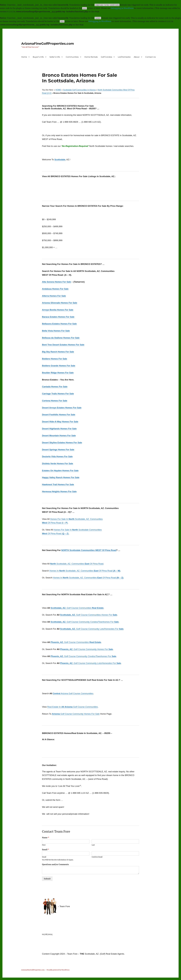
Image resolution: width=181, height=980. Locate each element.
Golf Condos (106, 57)
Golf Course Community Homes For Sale (76, 714)
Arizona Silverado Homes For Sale (60, 303)
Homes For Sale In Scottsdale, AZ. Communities (76, 519)
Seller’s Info (55, 57)
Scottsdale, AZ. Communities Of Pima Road (77, 564)
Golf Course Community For (87, 649)
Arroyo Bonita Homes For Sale (58, 310)
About (137, 57)
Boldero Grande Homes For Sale (59, 366)
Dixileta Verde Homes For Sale (58, 464)
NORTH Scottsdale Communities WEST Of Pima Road (89, 550)
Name (46, 838)
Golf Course (76, 642)
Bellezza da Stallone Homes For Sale (61, 338)
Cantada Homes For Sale (55, 387)
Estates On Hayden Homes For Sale (60, 471)
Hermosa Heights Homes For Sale (59, 491)
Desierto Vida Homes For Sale (57, 456)
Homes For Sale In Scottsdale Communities (78, 530)
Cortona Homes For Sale (55, 401)
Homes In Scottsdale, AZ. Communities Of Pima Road (85, 571)
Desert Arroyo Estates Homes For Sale (62, 408)
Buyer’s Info (38, 57)
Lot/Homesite (124, 57)
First (44, 845)
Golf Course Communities (77, 608)
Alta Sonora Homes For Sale (57, 282)
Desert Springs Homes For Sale (58, 450)
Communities (72, 57)
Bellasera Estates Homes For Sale (59, 324)
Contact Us (151, 57)
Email (45, 850)
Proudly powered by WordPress (58, 970)
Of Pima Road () (55, 523)
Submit (47, 879)
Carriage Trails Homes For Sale (58, 394)
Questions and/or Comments (55, 864)
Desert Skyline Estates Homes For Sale (62, 443)
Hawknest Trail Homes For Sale (58, 484)
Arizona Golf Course (73, 693)
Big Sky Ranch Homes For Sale (58, 352)
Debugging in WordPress (122, 8)
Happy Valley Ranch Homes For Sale (61, 477)
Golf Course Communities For (89, 615)
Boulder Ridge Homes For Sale (58, 373)
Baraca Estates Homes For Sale (58, 317)
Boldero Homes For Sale (55, 359)
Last (93, 845)
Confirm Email (97, 857)
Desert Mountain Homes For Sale (59, 436)
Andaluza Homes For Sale (55, 289)
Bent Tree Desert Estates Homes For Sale (63, 345)
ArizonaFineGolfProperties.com (48, 44)
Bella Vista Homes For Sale (56, 331)
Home (24, 57)
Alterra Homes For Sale (54, 296)
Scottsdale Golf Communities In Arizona (79, 90)
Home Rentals (91, 57)
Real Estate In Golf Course (72, 707)
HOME (58, 90)
